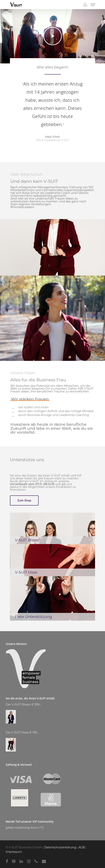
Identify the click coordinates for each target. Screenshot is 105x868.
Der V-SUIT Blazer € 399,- (23, 704)
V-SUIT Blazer (27, 540)
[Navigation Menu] (93, 5)
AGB (82, 847)
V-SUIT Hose (26, 572)
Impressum (14, 852)
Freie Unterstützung (34, 617)
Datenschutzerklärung (60, 847)
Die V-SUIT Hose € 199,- (22, 732)
